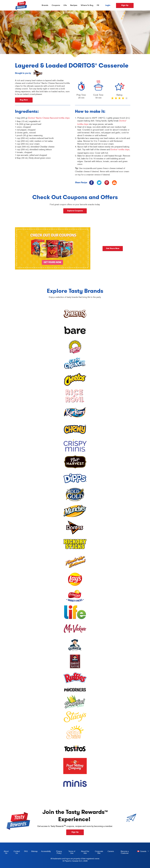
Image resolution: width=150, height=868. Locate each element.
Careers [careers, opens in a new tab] (110, 852)
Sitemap (34, 851)
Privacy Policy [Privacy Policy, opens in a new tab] (57, 853)
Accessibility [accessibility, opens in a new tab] (45, 852)
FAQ (26, 851)
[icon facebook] (91, 183)
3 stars (120, 99)
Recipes (74, 5)
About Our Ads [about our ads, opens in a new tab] (84, 853)
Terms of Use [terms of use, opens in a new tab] (70, 853)
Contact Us (17, 852)
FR (98, 5)
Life (65, 5)
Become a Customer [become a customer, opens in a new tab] (122, 853)
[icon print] (114, 183)
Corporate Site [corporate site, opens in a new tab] (98, 853)
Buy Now (24, 100)
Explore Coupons (75, 211)
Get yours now (119, 248)
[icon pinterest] (107, 183)
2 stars (116, 99)
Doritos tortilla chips (120, 150)
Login (108, 5)
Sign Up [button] (75, 832)
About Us (6, 852)
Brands (45, 5)
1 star (113, 99)
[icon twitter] (99, 183)
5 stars (127, 99)
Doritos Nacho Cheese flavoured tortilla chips (49, 118)
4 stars (123, 99)
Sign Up (125, 5)
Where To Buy (87, 5)
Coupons (56, 5)
